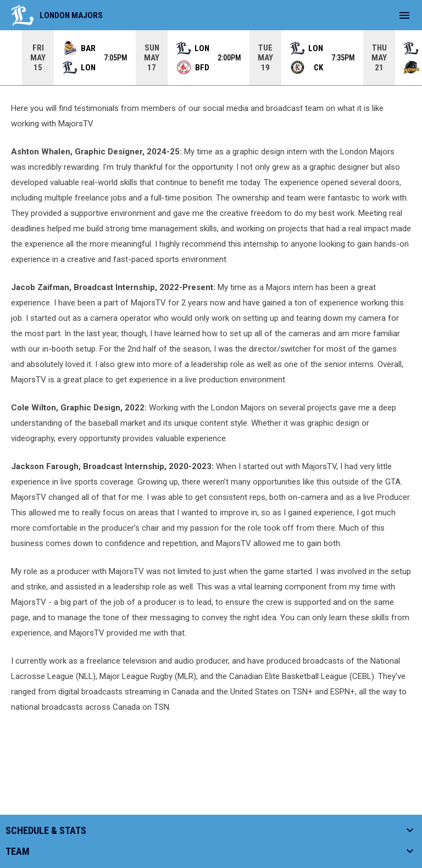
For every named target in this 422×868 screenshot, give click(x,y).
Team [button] (18, 852)
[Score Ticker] (211, 58)
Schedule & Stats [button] (46, 831)
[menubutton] (404, 15)
